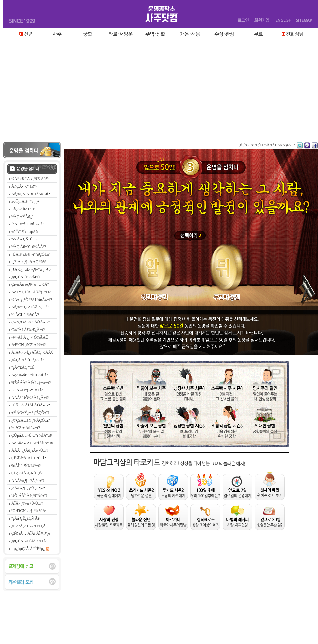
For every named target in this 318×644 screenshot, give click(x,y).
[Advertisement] (159, 93)
